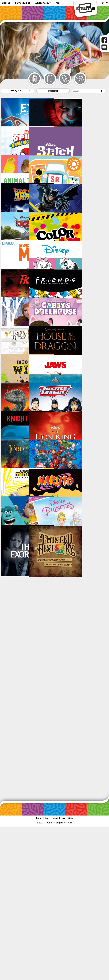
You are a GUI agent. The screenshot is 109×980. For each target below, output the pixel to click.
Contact (55, 971)
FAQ (58, 3)
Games (6, 3)
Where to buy (43, 3)
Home (39, 971)
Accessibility (67, 971)
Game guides (23, 3)
